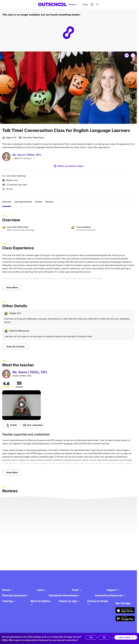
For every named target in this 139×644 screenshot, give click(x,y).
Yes (91, 637)
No (104, 637)
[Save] (133, 56)
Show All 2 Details (15, 347)
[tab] (7, 202)
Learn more (126, 637)
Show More (12, 287)
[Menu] (97, 4)
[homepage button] (52, 4)
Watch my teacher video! (68, 166)
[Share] (127, 56)
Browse (73, 4)
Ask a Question (33, 425)
